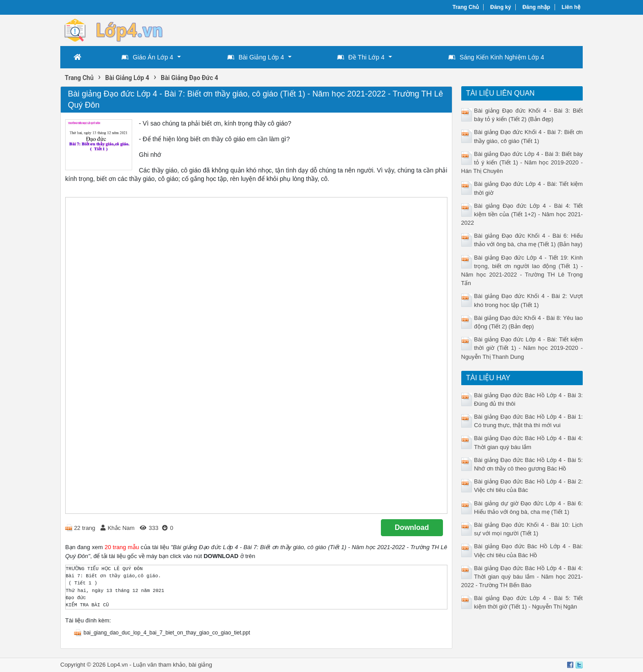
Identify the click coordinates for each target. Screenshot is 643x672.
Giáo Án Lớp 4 (147, 57)
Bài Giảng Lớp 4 (256, 57)
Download (412, 527)
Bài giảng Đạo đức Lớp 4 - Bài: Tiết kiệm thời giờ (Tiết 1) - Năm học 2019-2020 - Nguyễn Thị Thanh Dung (522, 348)
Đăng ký (501, 7)
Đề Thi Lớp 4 (361, 57)
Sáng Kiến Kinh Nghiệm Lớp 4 (496, 57)
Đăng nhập (536, 7)
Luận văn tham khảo (159, 665)
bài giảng (200, 665)
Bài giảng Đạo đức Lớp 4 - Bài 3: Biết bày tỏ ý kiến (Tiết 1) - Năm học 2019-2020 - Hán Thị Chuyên (522, 162)
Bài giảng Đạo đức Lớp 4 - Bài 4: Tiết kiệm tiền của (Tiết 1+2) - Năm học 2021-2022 (522, 214)
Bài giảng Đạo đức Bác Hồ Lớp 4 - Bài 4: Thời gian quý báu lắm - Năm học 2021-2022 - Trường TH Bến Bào (522, 577)
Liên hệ (571, 7)
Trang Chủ (466, 7)
